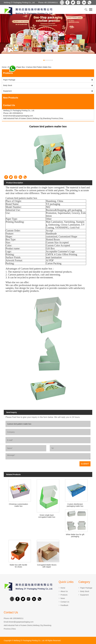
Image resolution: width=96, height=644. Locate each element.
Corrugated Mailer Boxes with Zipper (47, 566)
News (63, 598)
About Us (64, 591)
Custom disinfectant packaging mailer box (75, 505)
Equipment (7, 91)
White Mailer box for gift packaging (75, 535)
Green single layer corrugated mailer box (47, 516)
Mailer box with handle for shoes (18, 566)
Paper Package (9, 80)
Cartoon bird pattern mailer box (39, 67)
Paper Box (21, 67)
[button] (44, 60)
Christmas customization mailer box (18, 505)
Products (64, 595)
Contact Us (65, 602)
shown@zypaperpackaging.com (21, 622)
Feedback (64, 605)
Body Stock (8, 85)
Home (4, 67)
